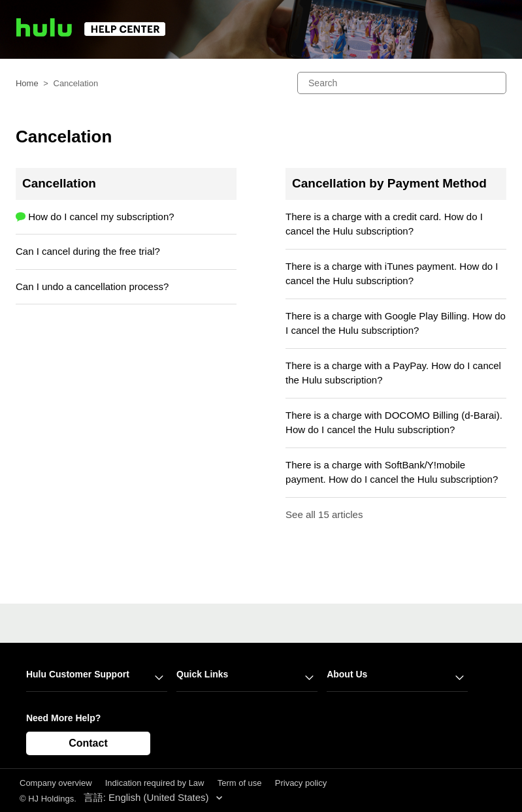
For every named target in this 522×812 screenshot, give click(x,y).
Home (27, 83)
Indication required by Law (155, 783)
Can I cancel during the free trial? (88, 251)
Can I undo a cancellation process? (92, 286)
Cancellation (59, 183)
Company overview (56, 783)
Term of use (240, 783)
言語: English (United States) (148, 797)
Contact (88, 743)
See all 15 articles (324, 514)
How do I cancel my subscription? (101, 217)
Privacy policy (301, 783)
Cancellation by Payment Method (389, 183)
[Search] (402, 83)
